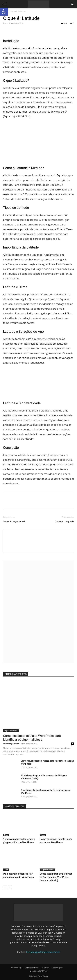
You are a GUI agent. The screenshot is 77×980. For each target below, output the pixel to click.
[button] (5, 4)
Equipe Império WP (11, 744)
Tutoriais (46, 968)
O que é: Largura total (14, 521)
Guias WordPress (32, 968)
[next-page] (10, 887)
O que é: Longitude (64, 521)
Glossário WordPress (38, 971)
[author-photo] (39, 548)
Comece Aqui (17, 968)
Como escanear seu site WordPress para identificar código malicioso (32, 738)
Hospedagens (57, 968)
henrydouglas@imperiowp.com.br (43, 952)
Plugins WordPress (11, 731)
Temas (43, 835)
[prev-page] (5, 887)
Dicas (6, 835)
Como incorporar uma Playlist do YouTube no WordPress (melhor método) (56, 877)
